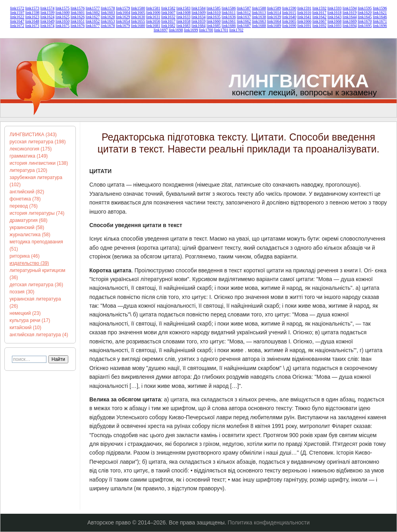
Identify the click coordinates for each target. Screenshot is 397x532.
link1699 (191, 30)
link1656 (153, 21)
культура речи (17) (30, 320)
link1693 (335, 26)
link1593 (335, 8)
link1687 (244, 26)
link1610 (214, 13)
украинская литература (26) (35, 303)
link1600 (63, 13)
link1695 (365, 26)
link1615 (289, 13)
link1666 (304, 21)
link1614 (274, 13)
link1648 (33, 21)
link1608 (183, 13)
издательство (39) (29, 263)
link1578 (108, 8)
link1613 (259, 13)
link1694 (350, 26)
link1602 (93, 13)
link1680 (138, 26)
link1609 (198, 13)
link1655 (138, 21)
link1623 (33, 17)
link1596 (380, 8)
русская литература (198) (38, 142)
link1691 (304, 26)
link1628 (108, 17)
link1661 (229, 21)
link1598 (33, 13)
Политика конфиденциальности (269, 522)
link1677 (93, 26)
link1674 (48, 26)
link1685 (214, 26)
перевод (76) (24, 206)
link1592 (320, 8)
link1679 (123, 26)
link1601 (78, 13)
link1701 (221, 30)
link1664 (274, 21)
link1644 (350, 17)
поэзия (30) (22, 292)
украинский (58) (27, 227)
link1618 (335, 13)
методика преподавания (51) (36, 245)
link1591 (304, 8)
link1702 (236, 30)
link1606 (153, 13)
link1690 (289, 26)
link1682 (168, 26)
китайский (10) (25, 328)
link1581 (153, 8)
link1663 (259, 21)
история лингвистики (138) (39, 163)
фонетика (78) (25, 199)
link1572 (17, 8)
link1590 (289, 8)
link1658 (183, 21)
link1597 (17, 13)
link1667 (320, 21)
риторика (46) (25, 256)
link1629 (123, 17)
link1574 (48, 8)
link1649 (48, 21)
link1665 (289, 21)
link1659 (198, 21)
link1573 (33, 8)
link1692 (320, 26)
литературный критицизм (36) (37, 274)
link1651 (78, 21)
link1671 (380, 21)
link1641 (304, 17)
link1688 (259, 26)
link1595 (365, 8)
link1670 (365, 21)
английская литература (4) (39, 335)
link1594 (350, 8)
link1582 (168, 8)
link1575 (63, 8)
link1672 (17, 26)
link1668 (335, 21)
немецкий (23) (25, 313)
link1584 (198, 8)
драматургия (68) (28, 220)
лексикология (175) (31, 149)
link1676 (78, 26)
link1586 (229, 8)
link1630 (138, 17)
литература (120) (28, 170)
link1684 (198, 26)
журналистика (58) (30, 235)
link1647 (17, 21)
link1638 (259, 17)
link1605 (138, 13)
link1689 (274, 26)
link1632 (168, 17)
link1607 (168, 13)
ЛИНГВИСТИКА (299, 81)
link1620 (365, 13)
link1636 (229, 17)
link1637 (244, 17)
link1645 (365, 17)
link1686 (229, 26)
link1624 (48, 17)
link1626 (78, 17)
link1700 (206, 30)
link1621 (380, 13)
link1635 (214, 17)
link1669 (350, 21)
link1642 (320, 17)
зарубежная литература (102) (36, 181)
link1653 (108, 21)
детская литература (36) (36, 285)
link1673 (33, 26)
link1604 (123, 13)
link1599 (48, 13)
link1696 (380, 26)
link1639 (274, 17)
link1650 (63, 21)
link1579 (123, 8)
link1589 (274, 8)
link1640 (289, 17)
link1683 (183, 26)
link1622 (17, 17)
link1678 (108, 26)
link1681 (153, 26)
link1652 (93, 21)
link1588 (259, 8)
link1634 (198, 17)
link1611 (229, 13)
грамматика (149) (29, 156)
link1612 (244, 13)
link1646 (380, 17)
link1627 (93, 17)
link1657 (168, 21)
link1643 (335, 17)
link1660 (214, 21)
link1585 (214, 8)
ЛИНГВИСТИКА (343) (33, 135)
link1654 (123, 21)
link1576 (78, 8)
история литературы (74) (37, 213)
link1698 (176, 30)
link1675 (63, 26)
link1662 (244, 21)
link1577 (93, 8)
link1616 (304, 13)
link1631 (153, 17)
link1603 (108, 13)
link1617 (320, 13)
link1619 (350, 13)
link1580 (138, 8)
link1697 (161, 30)
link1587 (244, 8)
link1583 (183, 8)
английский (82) (27, 192)
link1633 (183, 17)
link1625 (63, 17)
